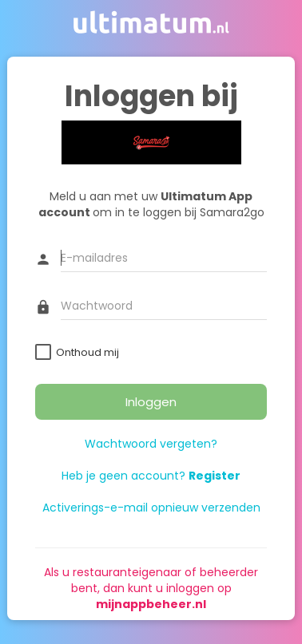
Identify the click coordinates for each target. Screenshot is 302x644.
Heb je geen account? (151, 476)
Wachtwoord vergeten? (151, 444)
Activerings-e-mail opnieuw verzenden (151, 508)
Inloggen (151, 402)
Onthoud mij (87, 352)
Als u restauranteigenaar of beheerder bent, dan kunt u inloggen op (151, 588)
